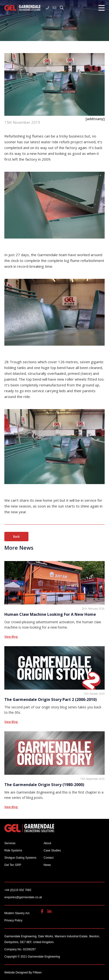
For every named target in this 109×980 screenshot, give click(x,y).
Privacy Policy (13, 920)
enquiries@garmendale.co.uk (54, 8)
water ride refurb (55, 142)
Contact (49, 858)
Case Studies (52, 850)
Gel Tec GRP (13, 865)
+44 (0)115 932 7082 (48, 8)
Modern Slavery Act (17, 913)
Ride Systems (13, 850)
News (47, 865)
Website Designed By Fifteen (23, 973)
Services (10, 843)
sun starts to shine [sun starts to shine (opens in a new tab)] (74, 506)
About (47, 843)
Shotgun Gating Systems (20, 858)
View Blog (11, 637)
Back (17, 537)
